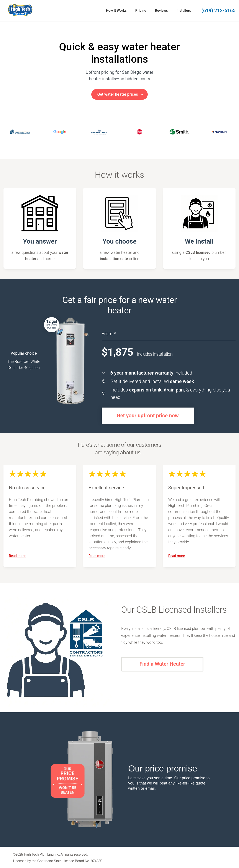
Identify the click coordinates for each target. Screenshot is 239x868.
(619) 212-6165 (219, 10)
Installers (184, 11)
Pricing (141, 11)
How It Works (116, 11)
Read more (17, 556)
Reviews (162, 11)
